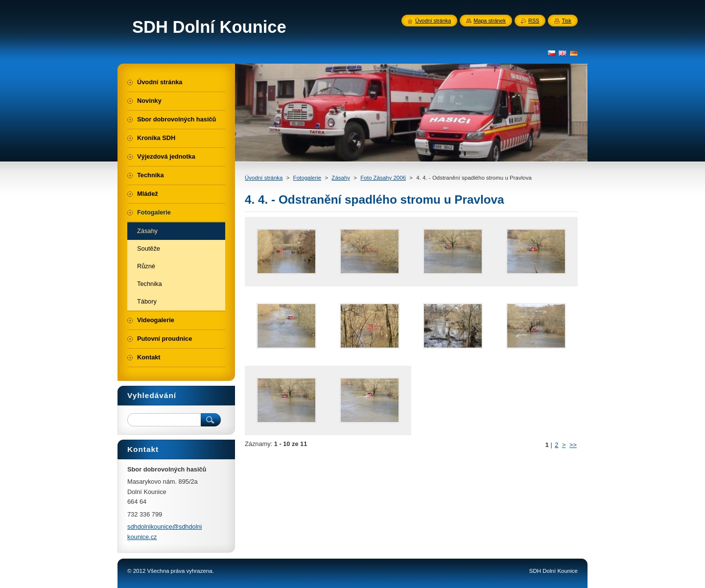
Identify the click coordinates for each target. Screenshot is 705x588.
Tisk (566, 21)
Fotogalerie (307, 178)
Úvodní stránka (264, 178)
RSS (534, 21)
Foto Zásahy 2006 (383, 178)
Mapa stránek (490, 21)
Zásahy (341, 178)
